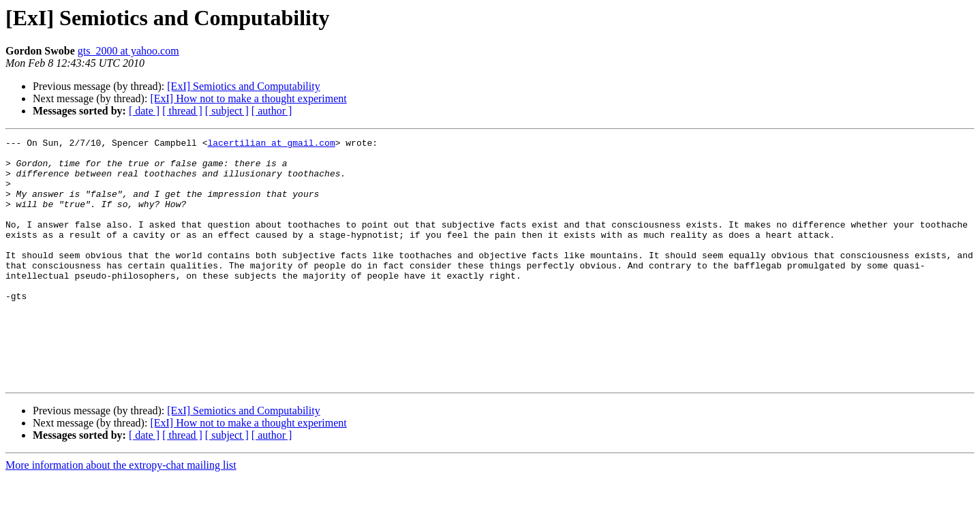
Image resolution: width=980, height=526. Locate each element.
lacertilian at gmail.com (271, 144)
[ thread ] (182, 111)
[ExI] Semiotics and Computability (243, 86)
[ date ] (144, 111)
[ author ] (272, 111)
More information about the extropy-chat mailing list (121, 514)
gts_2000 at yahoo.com (128, 51)
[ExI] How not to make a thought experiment (248, 98)
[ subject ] (227, 111)
